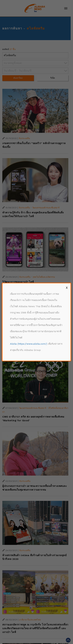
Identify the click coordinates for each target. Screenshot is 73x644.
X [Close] (67, 288)
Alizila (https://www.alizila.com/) (29, 344)
